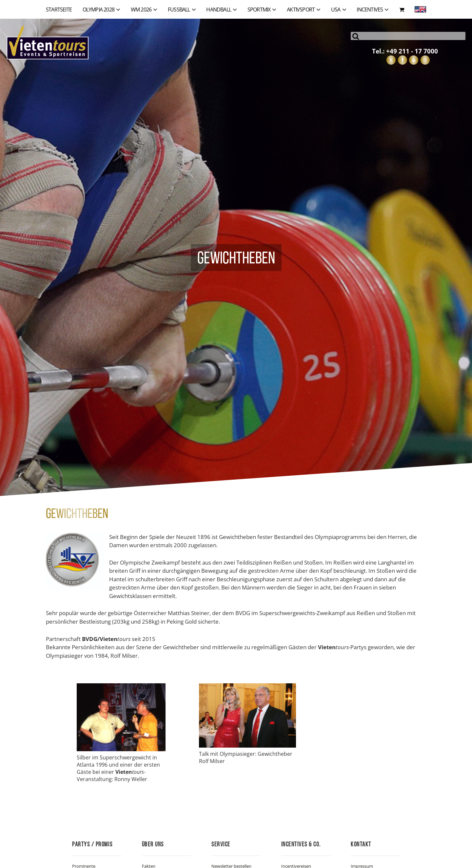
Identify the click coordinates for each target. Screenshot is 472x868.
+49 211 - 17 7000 (412, 51)
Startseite (59, 10)
